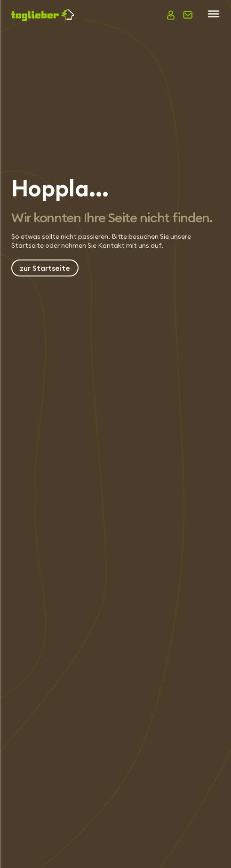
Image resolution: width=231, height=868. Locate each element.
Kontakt (111, 245)
